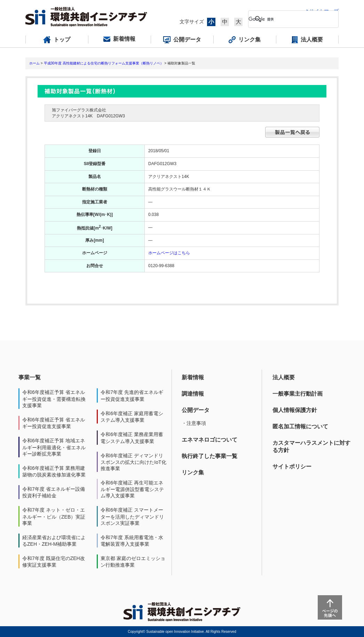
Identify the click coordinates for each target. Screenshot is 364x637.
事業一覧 (30, 377)
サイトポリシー (292, 467)
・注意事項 (194, 423)
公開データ (196, 410)
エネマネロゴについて (209, 440)
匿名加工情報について (300, 426)
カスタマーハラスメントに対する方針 (311, 446)
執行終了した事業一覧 (209, 456)
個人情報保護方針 (295, 410)
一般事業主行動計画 (298, 394)
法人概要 (284, 377)
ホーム (34, 63)
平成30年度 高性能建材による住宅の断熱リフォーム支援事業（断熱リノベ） (104, 63)
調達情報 (193, 394)
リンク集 (193, 472)
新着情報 (193, 377)
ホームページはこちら (169, 253)
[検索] (288, 19)
